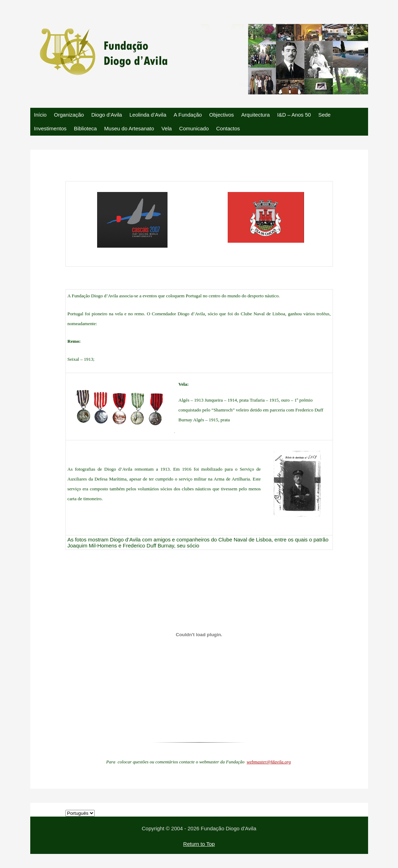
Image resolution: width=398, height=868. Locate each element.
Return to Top (199, 844)
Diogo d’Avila (106, 115)
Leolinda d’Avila (148, 115)
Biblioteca (85, 128)
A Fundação (188, 115)
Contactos (228, 128)
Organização (69, 115)
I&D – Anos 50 (294, 115)
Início (40, 115)
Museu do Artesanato (129, 128)
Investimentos (50, 128)
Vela (167, 128)
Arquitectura (256, 115)
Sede (324, 115)
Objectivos (222, 115)
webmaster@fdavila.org (269, 762)
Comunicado (194, 128)
